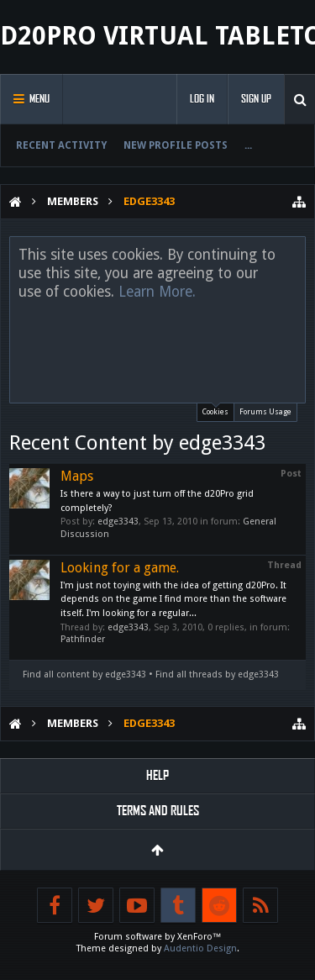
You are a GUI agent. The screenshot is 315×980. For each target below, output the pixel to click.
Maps (77, 476)
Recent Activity (61, 145)
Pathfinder (83, 639)
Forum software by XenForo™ (158, 937)
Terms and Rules (158, 811)
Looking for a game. (120, 568)
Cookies (215, 410)
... (248, 145)
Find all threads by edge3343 (217, 674)
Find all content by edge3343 (84, 674)
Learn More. (157, 292)
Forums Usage (265, 412)
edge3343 (118, 522)
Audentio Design (200, 948)
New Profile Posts (176, 145)
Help (157, 775)
